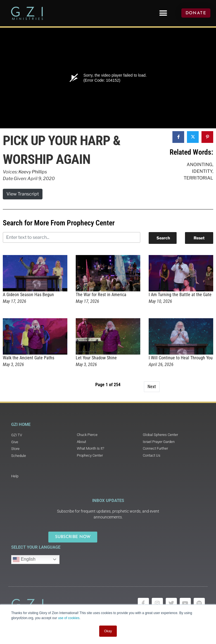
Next (152, 387)
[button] (163, 13)
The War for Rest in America (101, 295)
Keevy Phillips (33, 172)
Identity (202, 171)
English (24, 560)
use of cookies (69, 618)
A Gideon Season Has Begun (28, 295)
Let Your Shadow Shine (96, 358)
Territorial (198, 178)
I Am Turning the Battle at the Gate (180, 295)
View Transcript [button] (23, 194)
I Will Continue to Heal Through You (181, 358)
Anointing (200, 165)
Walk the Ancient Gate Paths (29, 358)
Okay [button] (108, 631)
